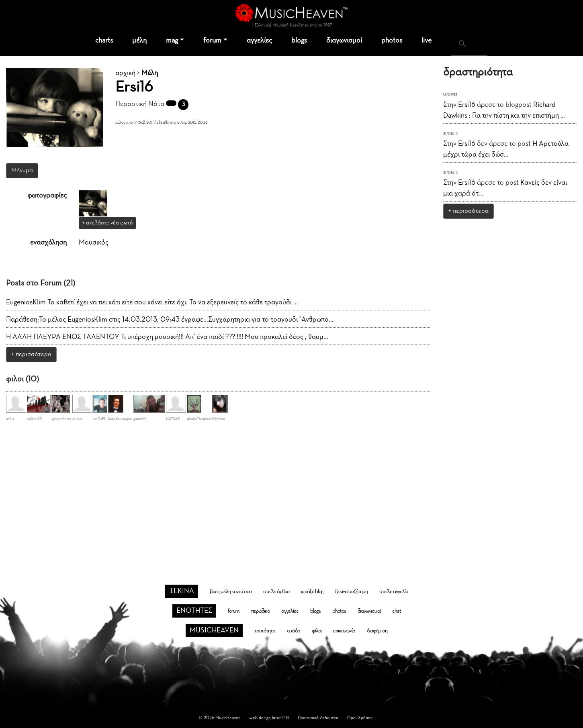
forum (212, 41)
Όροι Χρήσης (360, 718)
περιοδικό (260, 611)
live (427, 41)
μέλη (139, 41)
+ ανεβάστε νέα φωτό (107, 223)
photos (392, 41)
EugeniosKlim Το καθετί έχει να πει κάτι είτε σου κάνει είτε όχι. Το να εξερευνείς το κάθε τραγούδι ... (152, 302)
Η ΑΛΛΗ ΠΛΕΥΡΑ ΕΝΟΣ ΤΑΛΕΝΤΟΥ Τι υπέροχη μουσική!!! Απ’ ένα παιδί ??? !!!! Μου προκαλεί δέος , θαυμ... (167, 337)
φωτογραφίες (47, 196)
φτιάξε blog (312, 591)
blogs (299, 41)
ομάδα (294, 631)
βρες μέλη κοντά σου (231, 591)
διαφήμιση (377, 631)
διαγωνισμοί (344, 41)
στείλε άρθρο (276, 591)
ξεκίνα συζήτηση (351, 591)
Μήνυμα (22, 171)
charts (104, 41)
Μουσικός (94, 243)
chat (397, 611)
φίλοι (317, 631)
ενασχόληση (48, 243)
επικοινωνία (344, 631)
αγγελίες (259, 41)
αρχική (125, 73)
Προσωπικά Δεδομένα (318, 718)
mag (172, 41)
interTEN (280, 718)
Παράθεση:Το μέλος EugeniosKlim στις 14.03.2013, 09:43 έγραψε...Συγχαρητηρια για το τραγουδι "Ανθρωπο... (170, 320)
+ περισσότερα (31, 355)
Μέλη (150, 73)
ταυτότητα (265, 631)
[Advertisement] (292, 491)
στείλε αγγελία (394, 591)
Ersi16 (467, 105)
